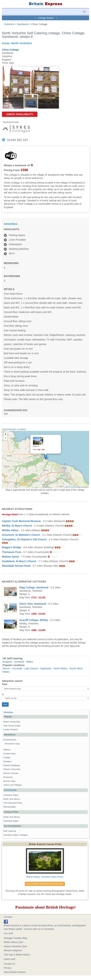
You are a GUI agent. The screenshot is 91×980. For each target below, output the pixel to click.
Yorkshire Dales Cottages (15, 835)
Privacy (8, 968)
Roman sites (9, 781)
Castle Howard (10, 730)
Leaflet (66, 487)
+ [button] (6, 434)
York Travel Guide (12, 726)
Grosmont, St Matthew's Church (21, 535)
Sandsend (23, 24)
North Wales (60, 668)
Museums (8, 777)
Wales (30, 662)
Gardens (7, 761)
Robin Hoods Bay (12, 722)
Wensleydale (10, 807)
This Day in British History (17, 955)
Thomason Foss (12, 552)
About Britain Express (15, 972)
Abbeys (7, 750)
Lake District (31, 668)
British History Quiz (14, 942)
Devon (6, 668)
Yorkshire (9, 24)
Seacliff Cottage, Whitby (34, 620)
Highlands (46, 668)
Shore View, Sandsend (33, 604)
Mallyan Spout (10, 557)
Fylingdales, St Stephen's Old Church (24, 539)
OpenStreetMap (76, 487)
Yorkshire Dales (11, 795)
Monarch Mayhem (13, 950)
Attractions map (12, 744)
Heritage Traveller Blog (15, 938)
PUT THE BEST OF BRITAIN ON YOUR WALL (45, 884)
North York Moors (12, 799)
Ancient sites (9, 754)
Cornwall (17, 668)
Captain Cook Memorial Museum (21, 521)
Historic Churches (12, 769)
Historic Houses (11, 773)
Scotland (19, 662)
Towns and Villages (13, 785)
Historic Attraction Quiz (15, 946)
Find (5, 684)
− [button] (6, 438)
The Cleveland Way (13, 803)
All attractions (10, 740)
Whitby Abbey (10, 530)
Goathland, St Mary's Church (19, 561)
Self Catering (10, 831)
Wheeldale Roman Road (16, 566)
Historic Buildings (12, 765)
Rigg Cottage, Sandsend (34, 587)
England (7, 662)
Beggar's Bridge (12, 547)
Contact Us (9, 964)
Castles (7, 758)
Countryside (10, 790)
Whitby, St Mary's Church (17, 526)
